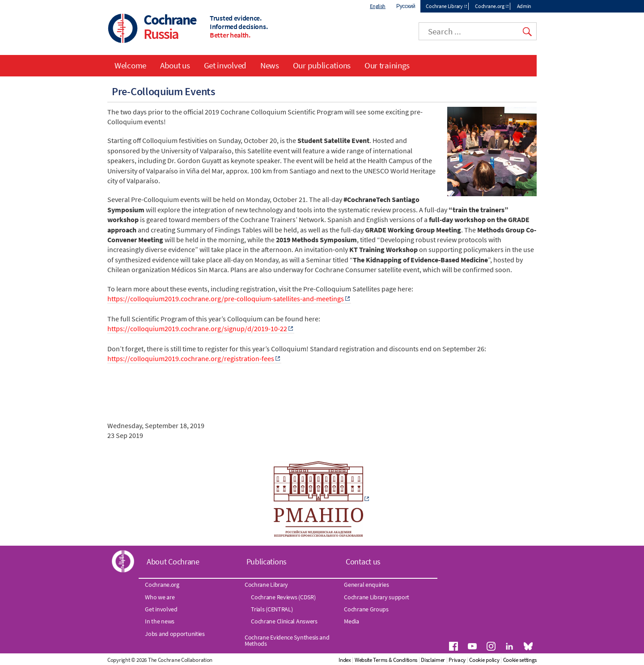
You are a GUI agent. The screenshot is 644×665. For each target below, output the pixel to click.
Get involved (225, 65)
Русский (406, 6)
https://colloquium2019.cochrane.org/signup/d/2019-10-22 (197, 328)
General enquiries (366, 585)
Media (352, 621)
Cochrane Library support (377, 597)
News (270, 65)
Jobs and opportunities (175, 634)
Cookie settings (520, 660)
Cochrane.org (489, 6)
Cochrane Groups (366, 609)
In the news (160, 621)
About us (175, 65)
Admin (524, 6)
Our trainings (387, 65)
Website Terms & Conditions (386, 660)
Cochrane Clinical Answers (284, 621)
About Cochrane (173, 562)
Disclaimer (433, 660)
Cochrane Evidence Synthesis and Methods (287, 640)
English (378, 6)
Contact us (363, 562)
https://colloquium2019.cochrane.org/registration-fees (191, 358)
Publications (267, 562)
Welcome (130, 65)
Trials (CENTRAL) (272, 609)
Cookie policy (484, 660)
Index (345, 660)
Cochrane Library (444, 6)
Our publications (322, 65)
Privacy (457, 660)
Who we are (160, 597)
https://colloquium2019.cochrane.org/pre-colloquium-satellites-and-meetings (226, 299)
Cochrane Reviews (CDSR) (283, 597)
